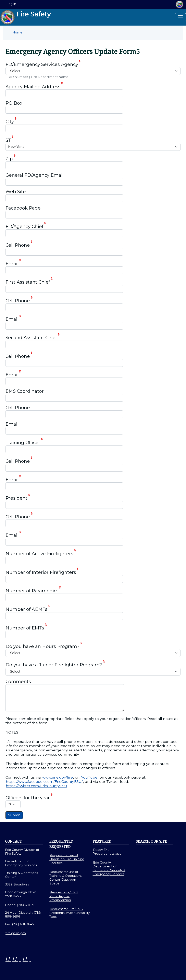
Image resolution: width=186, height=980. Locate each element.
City (10, 122)
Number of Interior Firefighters (41, 572)
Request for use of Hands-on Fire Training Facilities (67, 859)
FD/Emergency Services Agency (42, 64)
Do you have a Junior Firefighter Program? (54, 665)
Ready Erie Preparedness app (107, 852)
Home (17, 32)
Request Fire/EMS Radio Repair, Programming (64, 896)
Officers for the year (28, 798)
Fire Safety (26, 17)
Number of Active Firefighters (39, 554)
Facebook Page (23, 208)
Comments (18, 681)
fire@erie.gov (16, 933)
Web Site (16, 192)
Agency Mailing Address (33, 87)
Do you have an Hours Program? (42, 646)
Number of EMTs (25, 628)
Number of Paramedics (32, 591)
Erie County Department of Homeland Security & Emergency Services (109, 868)
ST (8, 140)
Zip (9, 159)
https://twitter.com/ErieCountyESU (36, 786)
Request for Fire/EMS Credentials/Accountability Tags (70, 913)
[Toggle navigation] (180, 17)
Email (12, 264)
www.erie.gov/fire (58, 777)
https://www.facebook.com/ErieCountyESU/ (44, 782)
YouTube (89, 777)
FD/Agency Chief (24, 227)
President (16, 498)
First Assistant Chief (28, 282)
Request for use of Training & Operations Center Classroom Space (66, 878)
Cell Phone (18, 245)
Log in (11, 4)
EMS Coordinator (25, 391)
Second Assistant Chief (31, 338)
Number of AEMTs (26, 609)
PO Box (14, 103)
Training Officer (23, 443)
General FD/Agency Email (35, 175)
